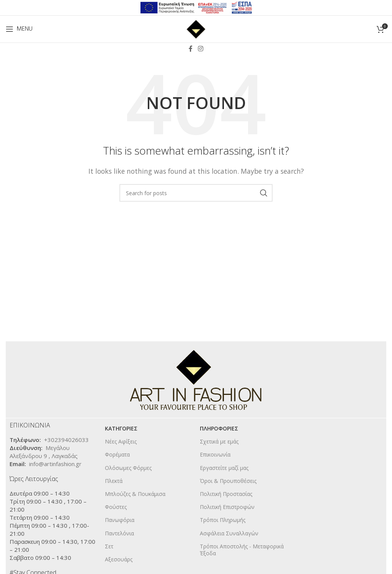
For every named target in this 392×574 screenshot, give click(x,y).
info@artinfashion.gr (55, 464)
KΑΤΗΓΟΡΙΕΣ (121, 428)
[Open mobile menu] (19, 29)
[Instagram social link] (200, 49)
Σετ (109, 546)
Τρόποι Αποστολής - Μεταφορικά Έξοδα (242, 550)
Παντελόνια (119, 533)
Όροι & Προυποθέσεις (228, 481)
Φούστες (116, 507)
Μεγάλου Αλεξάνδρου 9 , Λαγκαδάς (44, 452)
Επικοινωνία (215, 454)
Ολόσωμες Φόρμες (128, 468)
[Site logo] (196, 28)
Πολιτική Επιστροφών (227, 507)
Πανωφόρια (120, 520)
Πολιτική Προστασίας (226, 494)
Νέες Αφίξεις (121, 441)
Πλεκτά (114, 481)
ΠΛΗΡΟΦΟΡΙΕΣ (219, 428)
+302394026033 (66, 440)
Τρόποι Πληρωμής (223, 520)
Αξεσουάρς (119, 559)
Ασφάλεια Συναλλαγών (229, 533)
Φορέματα (117, 454)
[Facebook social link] (191, 49)
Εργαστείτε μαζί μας (224, 468)
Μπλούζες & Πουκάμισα (135, 494)
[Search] (196, 193)
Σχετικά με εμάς (219, 441)
